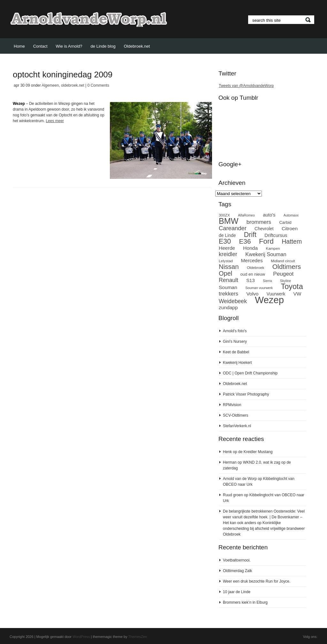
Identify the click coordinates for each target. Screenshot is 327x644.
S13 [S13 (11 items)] (250, 280)
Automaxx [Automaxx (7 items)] (291, 215)
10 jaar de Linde (237, 592)
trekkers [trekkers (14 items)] (228, 294)
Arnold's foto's (235, 331)
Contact (40, 46)
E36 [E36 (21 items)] (245, 241)
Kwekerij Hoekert (237, 363)
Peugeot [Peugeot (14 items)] (283, 274)
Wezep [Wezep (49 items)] (269, 300)
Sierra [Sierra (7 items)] (267, 281)
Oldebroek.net (137, 46)
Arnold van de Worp (240, 479)
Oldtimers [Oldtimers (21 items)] (287, 267)
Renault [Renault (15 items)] (228, 280)
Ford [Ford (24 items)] (266, 241)
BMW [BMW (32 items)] (228, 221)
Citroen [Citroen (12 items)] (290, 228)
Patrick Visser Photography (246, 394)
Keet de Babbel (236, 352)
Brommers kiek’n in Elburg (245, 602)
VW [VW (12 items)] (297, 294)
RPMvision (232, 405)
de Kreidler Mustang (255, 452)
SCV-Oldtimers (236, 415)
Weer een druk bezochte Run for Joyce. (257, 581)
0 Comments (98, 85)
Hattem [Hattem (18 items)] (292, 241)
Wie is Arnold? (69, 46)
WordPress (81, 637)
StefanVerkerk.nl (237, 426)
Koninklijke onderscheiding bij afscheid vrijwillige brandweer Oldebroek (264, 529)
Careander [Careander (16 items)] (233, 228)
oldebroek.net (73, 85)
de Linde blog (103, 46)
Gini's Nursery (235, 342)
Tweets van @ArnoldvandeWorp (246, 86)
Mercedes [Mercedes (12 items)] (252, 260)
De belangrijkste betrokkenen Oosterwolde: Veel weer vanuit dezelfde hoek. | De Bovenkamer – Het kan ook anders (264, 517)
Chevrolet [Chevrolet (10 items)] (264, 229)
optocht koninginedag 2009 (63, 75)
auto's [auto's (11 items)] (269, 215)
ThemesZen (138, 637)
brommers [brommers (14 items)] (259, 222)
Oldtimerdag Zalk (237, 571)
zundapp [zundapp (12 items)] (228, 307)
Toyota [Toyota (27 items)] (292, 287)
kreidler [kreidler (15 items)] (228, 254)
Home (19, 46)
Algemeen (50, 85)
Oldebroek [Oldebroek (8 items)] (256, 268)
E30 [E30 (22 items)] (225, 241)
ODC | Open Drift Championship (250, 373)
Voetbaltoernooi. (237, 560)
